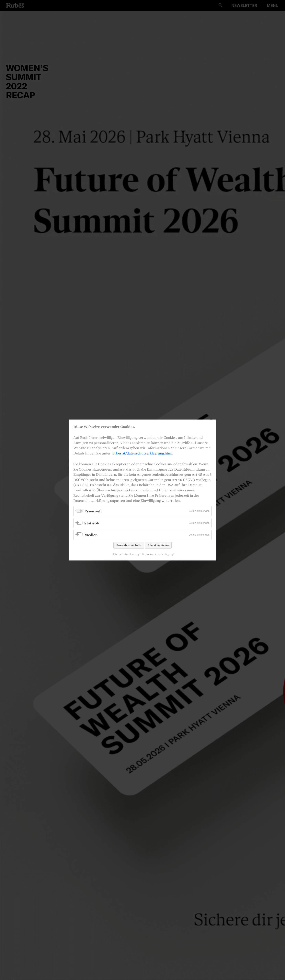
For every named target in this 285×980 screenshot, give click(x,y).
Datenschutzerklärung (125, 554)
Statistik (92, 523)
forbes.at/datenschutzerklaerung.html (142, 453)
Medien (91, 535)
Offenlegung (166, 554)
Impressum (149, 554)
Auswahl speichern (129, 545)
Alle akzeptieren (158, 545)
